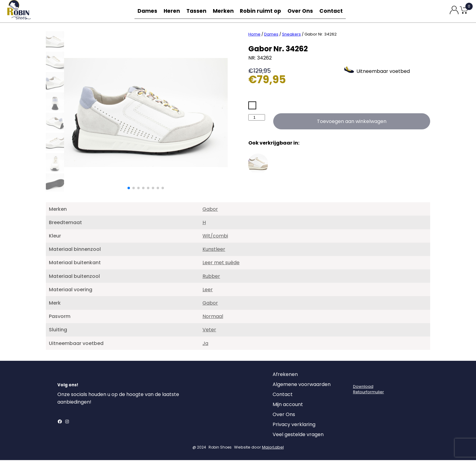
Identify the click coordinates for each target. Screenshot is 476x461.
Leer (208, 290)
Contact (331, 11)
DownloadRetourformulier (369, 390)
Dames (148, 11)
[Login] (359, 377)
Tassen (199, 11)
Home (254, 35)
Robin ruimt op (262, 11)
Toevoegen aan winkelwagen (352, 122)
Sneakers (291, 35)
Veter (209, 331)
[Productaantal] (257, 118)
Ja (205, 344)
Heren (173, 11)
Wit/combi (215, 237)
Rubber (211, 277)
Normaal (213, 317)
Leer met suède (221, 263)
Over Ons (301, 11)
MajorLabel (273, 448)
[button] (129, 189)
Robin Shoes (220, 448)
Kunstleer (214, 250)
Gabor (210, 210)
